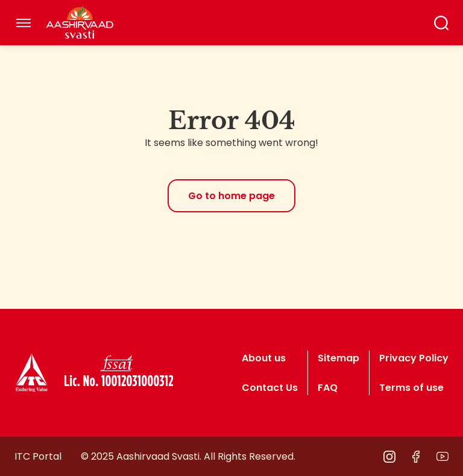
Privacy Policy (414, 358)
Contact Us (270, 388)
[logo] (32, 373)
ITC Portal (38, 456)
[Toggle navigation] (24, 23)
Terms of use (411, 388)
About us (264, 358)
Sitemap (339, 358)
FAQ (328, 388)
